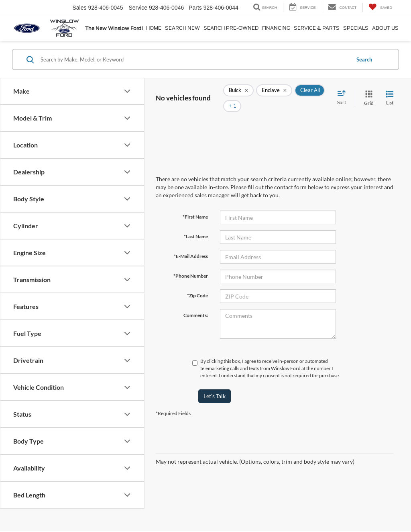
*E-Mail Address (191, 244)
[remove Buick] (238, 92)
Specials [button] (356, 28)
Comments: (196, 303)
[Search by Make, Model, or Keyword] (194, 59)
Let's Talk (215, 384)
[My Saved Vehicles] (380, 7)
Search (364, 59)
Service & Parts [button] (317, 28)
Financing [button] (276, 28)
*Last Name (196, 224)
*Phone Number (191, 264)
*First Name (195, 205)
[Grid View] (367, 92)
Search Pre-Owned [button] (231, 28)
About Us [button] (385, 28)
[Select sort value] (344, 92)
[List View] (390, 92)
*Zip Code (197, 283)
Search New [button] (182, 28)
